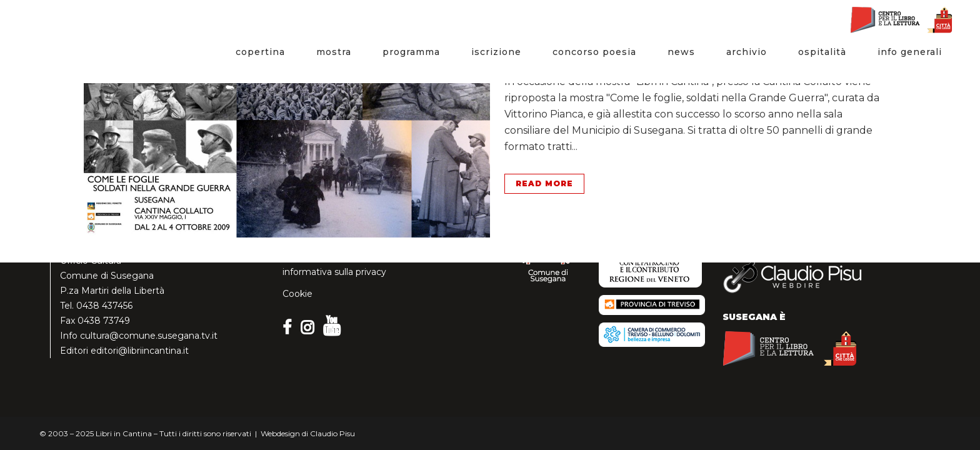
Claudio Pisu (332, 433)
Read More (544, 183)
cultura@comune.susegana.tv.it (149, 336)
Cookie (297, 294)
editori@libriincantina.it (140, 351)
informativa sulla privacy (334, 272)
